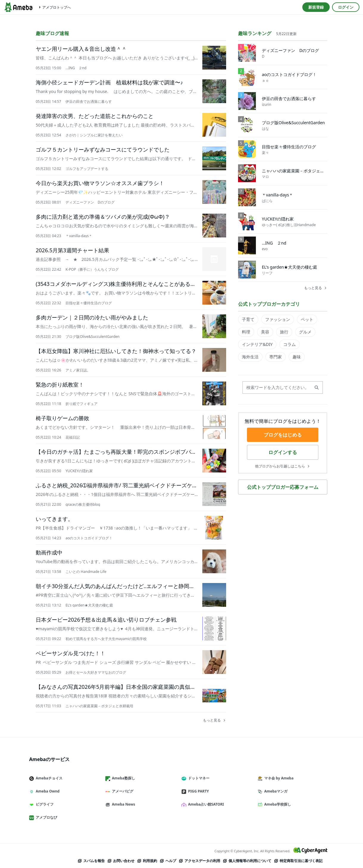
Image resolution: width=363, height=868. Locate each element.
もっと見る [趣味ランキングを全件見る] (316, 288)
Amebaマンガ (275, 791)
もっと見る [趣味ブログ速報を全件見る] (215, 720)
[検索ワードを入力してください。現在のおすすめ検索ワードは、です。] (283, 387)
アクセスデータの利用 (199, 861)
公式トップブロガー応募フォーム (283, 487)
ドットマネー (198, 778)
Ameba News (123, 804)
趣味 (297, 357)
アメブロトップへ (54, 7)
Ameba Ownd (47, 791)
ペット (307, 319)
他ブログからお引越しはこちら (283, 466)
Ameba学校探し (277, 804)
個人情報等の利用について (247, 861)
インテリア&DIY (257, 344)
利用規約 (147, 861)
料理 (246, 332)
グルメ (305, 332)
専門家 (276, 357)
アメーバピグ (122, 791)
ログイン (346, 7)
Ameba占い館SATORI (205, 804)
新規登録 (316, 7)
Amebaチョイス (48, 778)
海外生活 (250, 357)
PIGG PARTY (198, 791)
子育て (248, 319)
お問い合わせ (121, 861)
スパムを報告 (91, 861)
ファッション (278, 319)
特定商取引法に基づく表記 (298, 861)
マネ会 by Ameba (278, 778)
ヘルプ (168, 861)
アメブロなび (46, 817)
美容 (265, 332)
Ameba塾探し (123, 778)
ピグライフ (44, 804)
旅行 (284, 332)
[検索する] (317, 387)
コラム (290, 344)
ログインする (283, 452)
